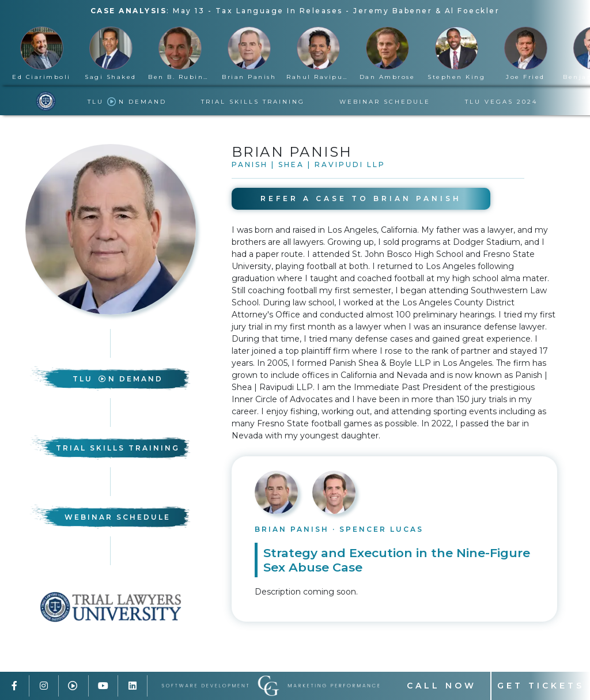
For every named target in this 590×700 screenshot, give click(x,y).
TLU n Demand (127, 102)
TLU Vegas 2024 (501, 102)
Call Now (442, 686)
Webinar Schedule (385, 102)
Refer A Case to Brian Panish (361, 198)
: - (295, 11)
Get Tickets (541, 686)
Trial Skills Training (253, 102)
